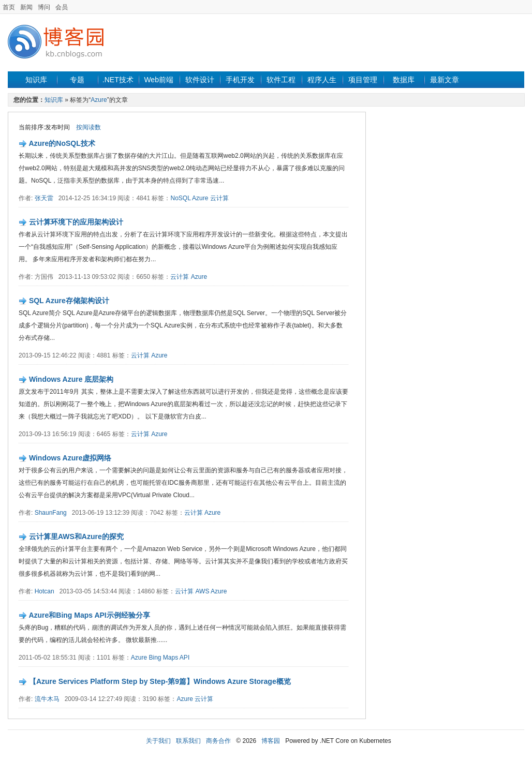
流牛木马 (47, 699)
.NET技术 (118, 80)
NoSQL (180, 198)
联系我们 (188, 741)
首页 (9, 7)
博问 (44, 7)
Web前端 (159, 80)
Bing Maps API (169, 658)
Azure (99, 100)
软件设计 (200, 80)
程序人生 (322, 80)
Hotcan (45, 591)
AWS (203, 591)
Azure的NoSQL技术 (62, 143)
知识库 (36, 80)
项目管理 (363, 80)
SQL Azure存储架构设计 (69, 301)
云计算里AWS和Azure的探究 (76, 536)
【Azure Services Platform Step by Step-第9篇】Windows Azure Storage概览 (160, 681)
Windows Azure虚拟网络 (70, 458)
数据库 (404, 80)
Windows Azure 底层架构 (71, 379)
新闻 (26, 7)
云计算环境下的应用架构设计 (76, 222)
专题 (77, 80)
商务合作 (218, 741)
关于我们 (158, 741)
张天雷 (44, 198)
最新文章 (445, 80)
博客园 (271, 741)
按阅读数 (88, 127)
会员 (62, 7)
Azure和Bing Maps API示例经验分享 (89, 615)
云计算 (219, 198)
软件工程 (281, 80)
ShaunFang (51, 513)
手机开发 (240, 80)
